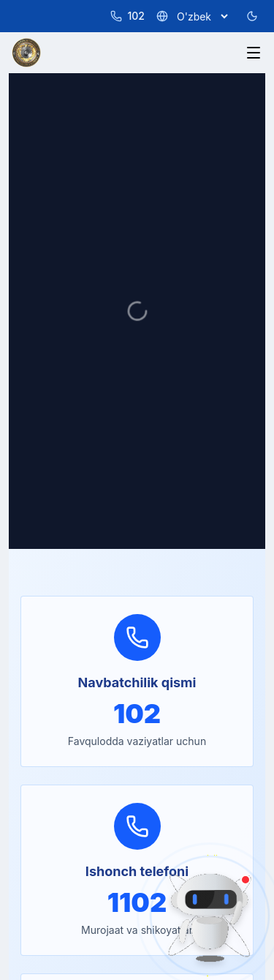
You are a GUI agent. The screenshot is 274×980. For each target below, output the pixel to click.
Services (33, 366)
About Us (34, 342)
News (25, 389)
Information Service (59, 459)
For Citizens (40, 436)
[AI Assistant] (210, 916)
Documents (39, 412)
